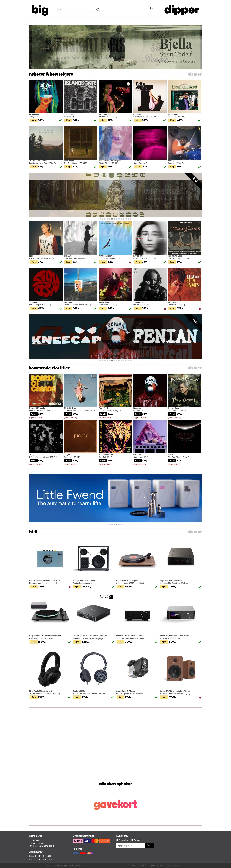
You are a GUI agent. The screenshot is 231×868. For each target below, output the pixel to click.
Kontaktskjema (37, 843)
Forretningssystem (131, 865)
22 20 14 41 (35, 840)
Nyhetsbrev (122, 836)
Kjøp (34, 120)
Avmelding (138, 840)
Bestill (34, 414)
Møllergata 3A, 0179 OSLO (42, 846)
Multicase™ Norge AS (171, 865)
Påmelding (123, 840)
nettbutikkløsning (148, 865)
